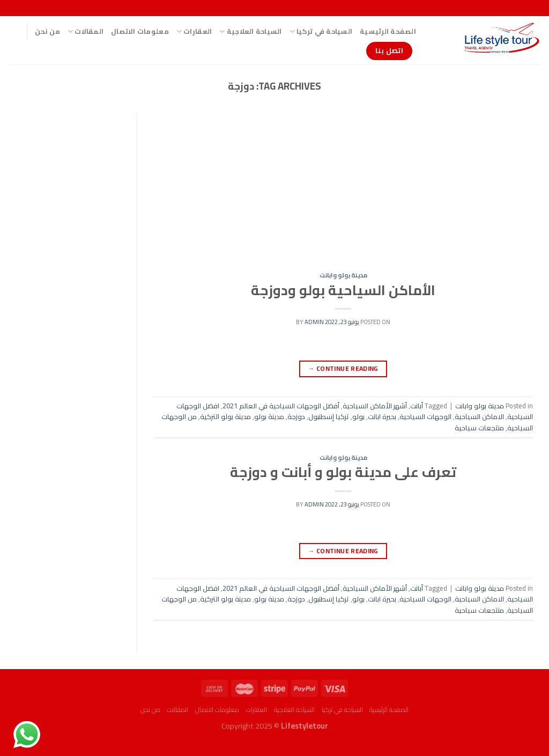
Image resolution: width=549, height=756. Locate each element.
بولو (358, 416)
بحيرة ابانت (382, 416)
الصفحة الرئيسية (388, 31)
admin (314, 322)
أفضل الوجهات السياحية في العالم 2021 (281, 406)
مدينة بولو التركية (225, 416)
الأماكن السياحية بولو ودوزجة (343, 290)
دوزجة (296, 416)
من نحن (47, 31)
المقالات (86, 31)
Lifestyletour (305, 726)
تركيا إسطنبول (329, 416)
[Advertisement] (343, 193)
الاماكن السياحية (479, 416)
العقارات (194, 31)
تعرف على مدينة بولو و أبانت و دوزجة (343, 472)
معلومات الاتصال (140, 31)
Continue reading (343, 368)
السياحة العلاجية (250, 31)
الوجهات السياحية (425, 416)
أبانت (417, 406)
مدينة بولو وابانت (343, 275)
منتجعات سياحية (479, 428)
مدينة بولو (269, 416)
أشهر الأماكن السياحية (375, 406)
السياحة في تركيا (321, 31)
